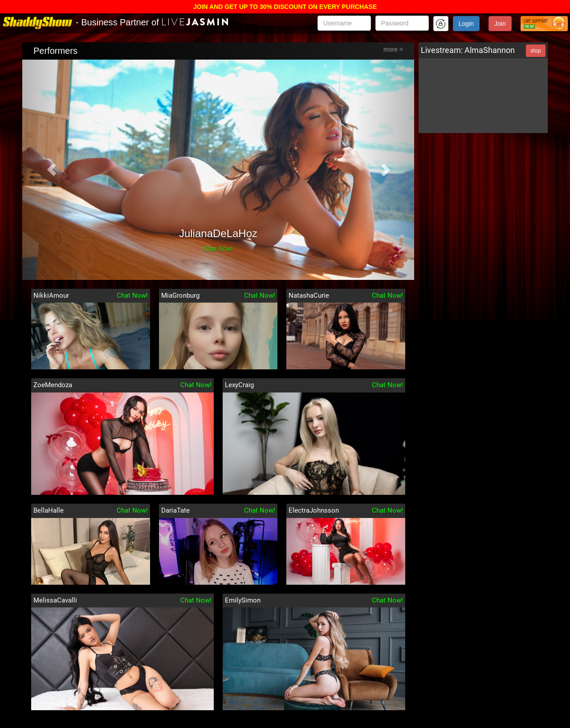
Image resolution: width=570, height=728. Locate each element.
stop (536, 51)
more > (393, 49)
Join (500, 24)
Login (466, 24)
